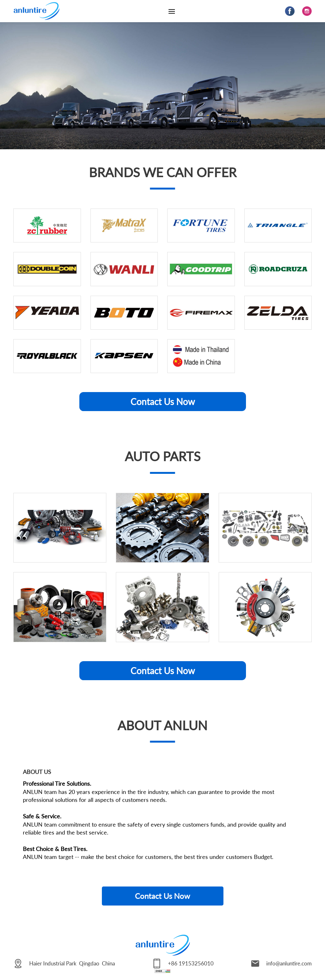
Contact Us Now (163, 402)
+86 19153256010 (191, 963)
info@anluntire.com (289, 963)
